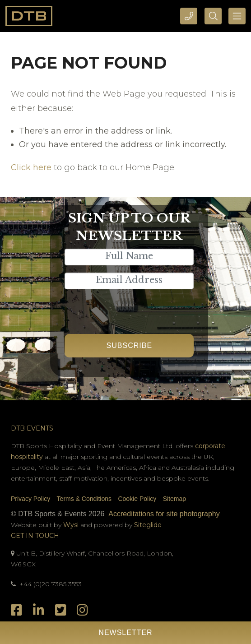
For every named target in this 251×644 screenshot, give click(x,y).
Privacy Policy (30, 499)
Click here (31, 167)
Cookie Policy (137, 499)
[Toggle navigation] (237, 16)
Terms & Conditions (84, 499)
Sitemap (174, 499)
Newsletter (125, 632)
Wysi (72, 525)
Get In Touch (35, 536)
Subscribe (129, 345)
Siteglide (148, 525)
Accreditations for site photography (164, 514)
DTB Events (32, 428)
